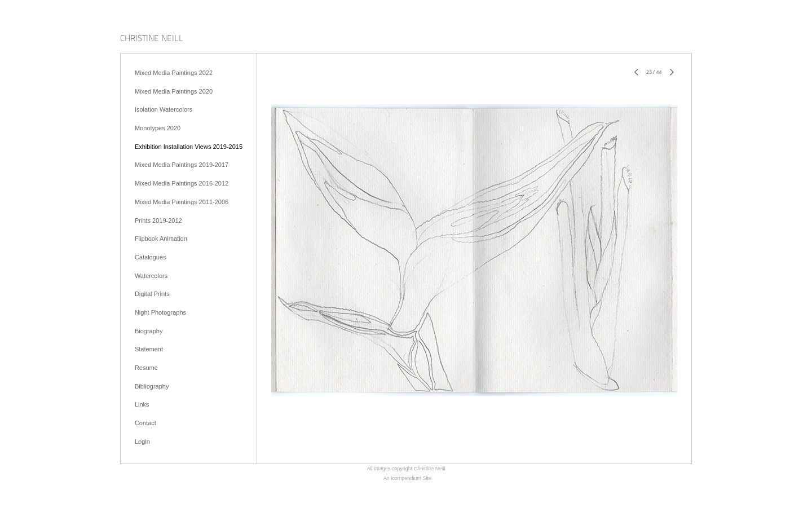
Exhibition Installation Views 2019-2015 (189, 147)
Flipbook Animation (161, 239)
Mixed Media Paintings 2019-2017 (182, 165)
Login (142, 442)
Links (142, 404)
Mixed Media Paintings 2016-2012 (182, 183)
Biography (149, 331)
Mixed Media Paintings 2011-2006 (182, 202)
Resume (146, 368)
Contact (145, 423)
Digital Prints (152, 294)
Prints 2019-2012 (158, 220)
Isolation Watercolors (164, 109)
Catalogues (151, 257)
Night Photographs (160, 312)
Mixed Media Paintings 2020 (174, 91)
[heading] (152, 39)
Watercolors (151, 276)
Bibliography (152, 386)
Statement (149, 349)
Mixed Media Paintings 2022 (174, 73)
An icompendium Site (407, 478)
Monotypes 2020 (158, 128)
